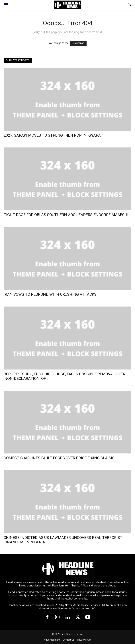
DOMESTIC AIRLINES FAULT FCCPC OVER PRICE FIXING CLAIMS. (60, 458)
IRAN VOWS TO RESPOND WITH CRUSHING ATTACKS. (51, 294)
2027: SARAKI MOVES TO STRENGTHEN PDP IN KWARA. (53, 135)
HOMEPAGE (78, 43)
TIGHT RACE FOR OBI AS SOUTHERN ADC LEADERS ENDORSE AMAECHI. (66, 215)
